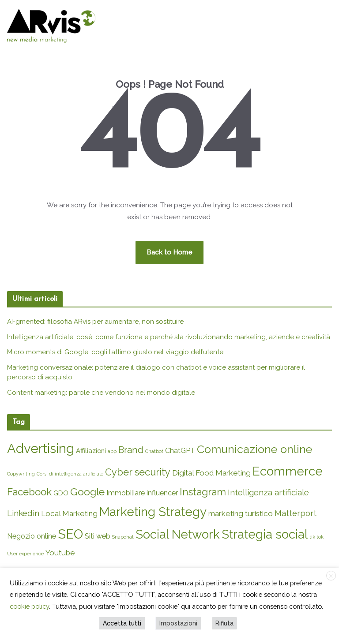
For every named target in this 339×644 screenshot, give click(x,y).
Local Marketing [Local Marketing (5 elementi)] (69, 513)
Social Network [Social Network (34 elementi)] (178, 534)
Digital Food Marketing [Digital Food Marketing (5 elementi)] (211, 473)
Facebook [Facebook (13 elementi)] (29, 492)
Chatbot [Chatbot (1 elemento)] (154, 451)
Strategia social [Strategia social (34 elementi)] (265, 534)
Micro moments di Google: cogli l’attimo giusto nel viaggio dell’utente (115, 352)
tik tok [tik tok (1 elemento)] (316, 537)
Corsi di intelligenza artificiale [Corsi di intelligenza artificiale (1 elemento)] (70, 474)
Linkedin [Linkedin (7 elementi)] (23, 513)
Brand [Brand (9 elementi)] (131, 450)
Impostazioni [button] (178, 623)
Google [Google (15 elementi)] (87, 492)
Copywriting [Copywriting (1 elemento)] (21, 474)
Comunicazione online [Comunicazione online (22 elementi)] (255, 449)
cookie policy (29, 606)
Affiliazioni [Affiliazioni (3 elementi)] (91, 451)
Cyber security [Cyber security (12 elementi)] (138, 472)
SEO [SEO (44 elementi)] (70, 534)
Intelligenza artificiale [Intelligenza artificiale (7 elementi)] (268, 492)
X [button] (331, 576)
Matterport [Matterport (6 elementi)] (296, 513)
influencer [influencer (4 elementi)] (162, 493)
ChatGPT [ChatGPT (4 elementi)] (180, 451)
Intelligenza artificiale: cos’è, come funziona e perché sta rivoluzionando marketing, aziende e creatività (169, 337)
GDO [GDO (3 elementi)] (61, 493)
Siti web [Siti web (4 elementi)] (98, 536)
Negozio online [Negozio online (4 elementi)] (32, 536)
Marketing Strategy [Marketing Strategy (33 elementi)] (153, 512)
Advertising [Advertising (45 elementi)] (41, 448)
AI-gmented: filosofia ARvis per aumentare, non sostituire (95, 322)
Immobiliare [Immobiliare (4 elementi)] (126, 493)
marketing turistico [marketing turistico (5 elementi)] (241, 513)
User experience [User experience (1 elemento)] (25, 554)
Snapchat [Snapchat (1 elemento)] (123, 537)
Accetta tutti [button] (122, 623)
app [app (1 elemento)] (112, 451)
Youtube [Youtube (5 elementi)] (60, 553)
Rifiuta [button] (224, 623)
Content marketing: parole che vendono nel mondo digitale (101, 393)
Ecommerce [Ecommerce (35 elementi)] (288, 471)
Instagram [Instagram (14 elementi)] (203, 492)
